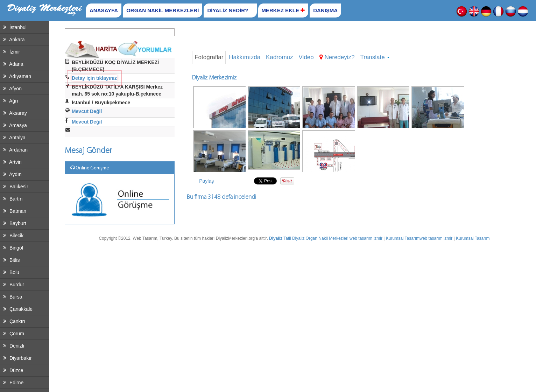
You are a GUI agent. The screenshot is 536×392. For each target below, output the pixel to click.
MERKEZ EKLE (283, 10)
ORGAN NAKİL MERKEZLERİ (163, 10)
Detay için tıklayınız (94, 78)
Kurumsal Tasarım (403, 238)
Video (306, 57)
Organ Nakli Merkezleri (327, 238)
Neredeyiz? (337, 57)
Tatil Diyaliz (294, 238)
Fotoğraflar (209, 57)
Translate (375, 57)
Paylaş (206, 181)
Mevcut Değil (87, 111)
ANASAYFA (104, 10)
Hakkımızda (245, 57)
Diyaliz (276, 238)
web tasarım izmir (366, 238)
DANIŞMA (325, 10)
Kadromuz (279, 57)
